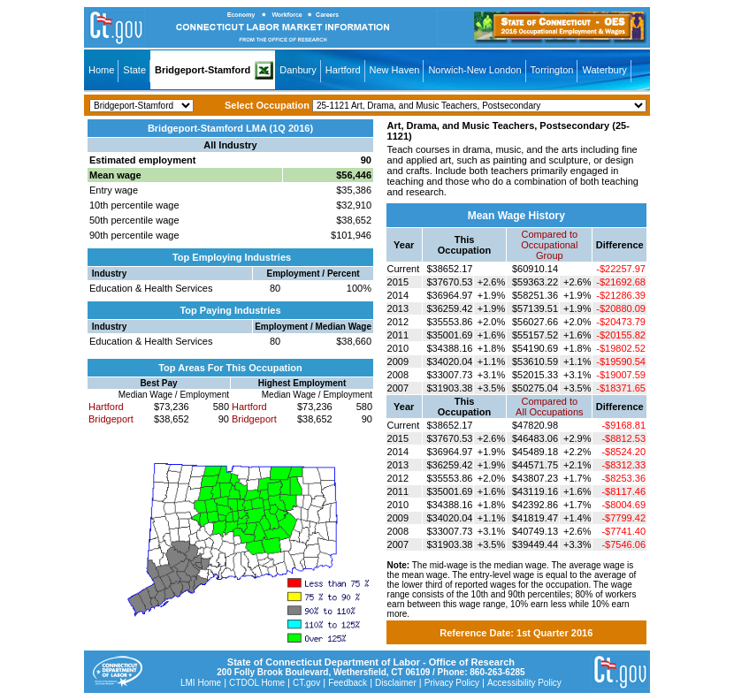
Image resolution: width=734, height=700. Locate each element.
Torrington (552, 70)
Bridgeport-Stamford (203, 70)
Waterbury (604, 70)
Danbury (298, 70)
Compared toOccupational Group (549, 245)
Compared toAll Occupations (549, 407)
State (134, 70)
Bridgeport (111, 419)
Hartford (343, 70)
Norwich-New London (474, 70)
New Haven (395, 70)
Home (101, 70)
